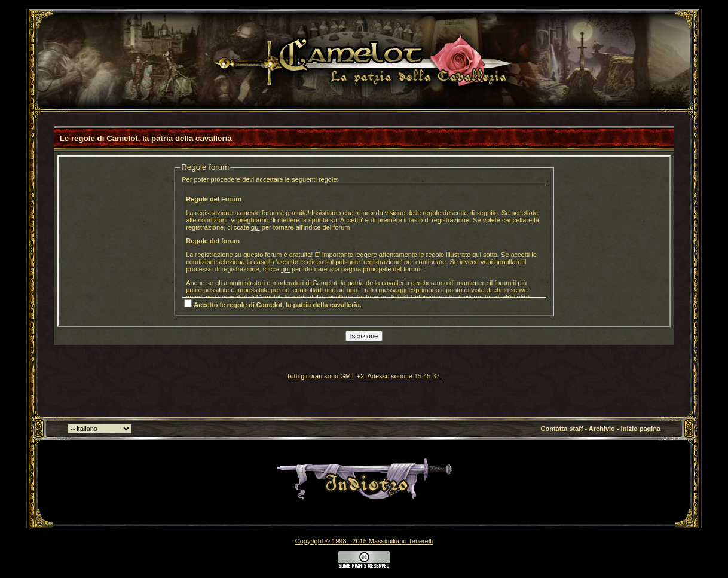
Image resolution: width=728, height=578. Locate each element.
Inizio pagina (641, 429)
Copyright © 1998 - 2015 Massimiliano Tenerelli (364, 541)
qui (256, 227)
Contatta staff (562, 429)
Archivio (602, 429)
